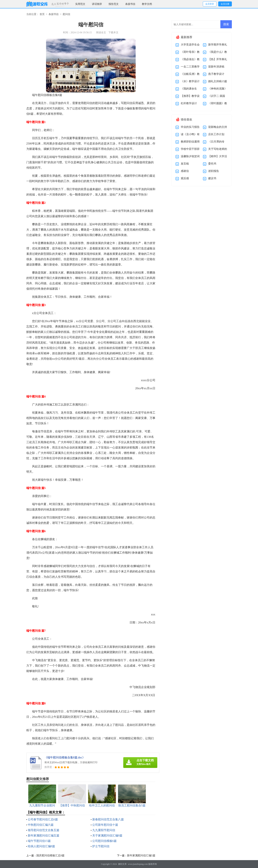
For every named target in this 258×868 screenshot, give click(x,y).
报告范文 (114, 4)
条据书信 (130, 4)
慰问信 (66, 14)
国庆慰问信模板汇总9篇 (51, 855)
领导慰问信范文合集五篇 (44, 830)
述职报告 (214, 171)
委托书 (212, 164)
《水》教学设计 (190, 81)
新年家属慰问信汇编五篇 (44, 836)
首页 (42, 14)
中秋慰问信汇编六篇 (41, 825)
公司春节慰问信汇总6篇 (43, 819)
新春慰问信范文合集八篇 (108, 819)
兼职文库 (122, 864)
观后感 (185, 178)
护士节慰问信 (101, 846)
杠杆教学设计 (189, 103)
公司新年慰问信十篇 (105, 825)
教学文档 (147, 4)
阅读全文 (101, 32)
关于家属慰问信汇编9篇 (107, 836)
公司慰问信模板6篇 (104, 841)
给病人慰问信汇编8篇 (41, 846)
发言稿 (185, 164)
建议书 (212, 178)
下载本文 (113, 32)
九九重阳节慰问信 (104, 830)
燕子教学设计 (216, 74)
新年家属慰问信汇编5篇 (141, 855)
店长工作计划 (216, 134)
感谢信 (185, 171)
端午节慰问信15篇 (39, 841)
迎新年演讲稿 (216, 67)
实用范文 (80, 4)
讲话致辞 (97, 4)
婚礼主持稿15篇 (218, 81)
